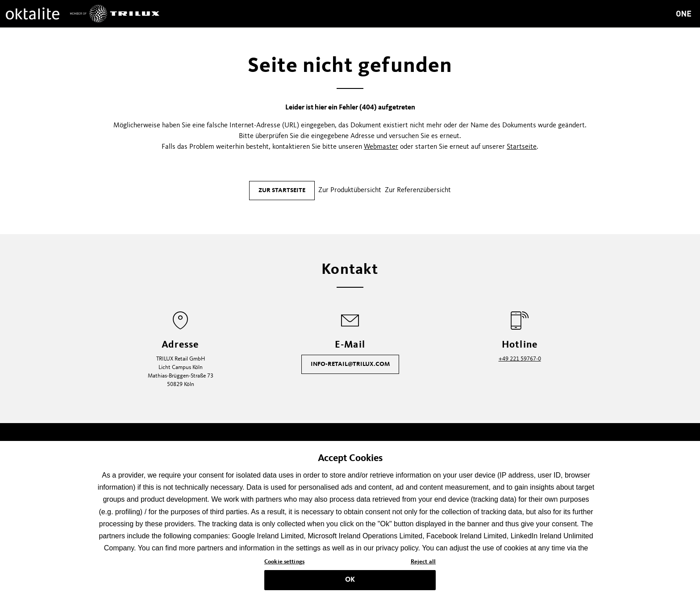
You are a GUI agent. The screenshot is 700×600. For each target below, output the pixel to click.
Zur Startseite (282, 190)
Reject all (423, 566)
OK (350, 583)
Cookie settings (284, 566)
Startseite (522, 147)
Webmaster (381, 147)
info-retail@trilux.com (350, 364)
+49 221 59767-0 (520, 359)
